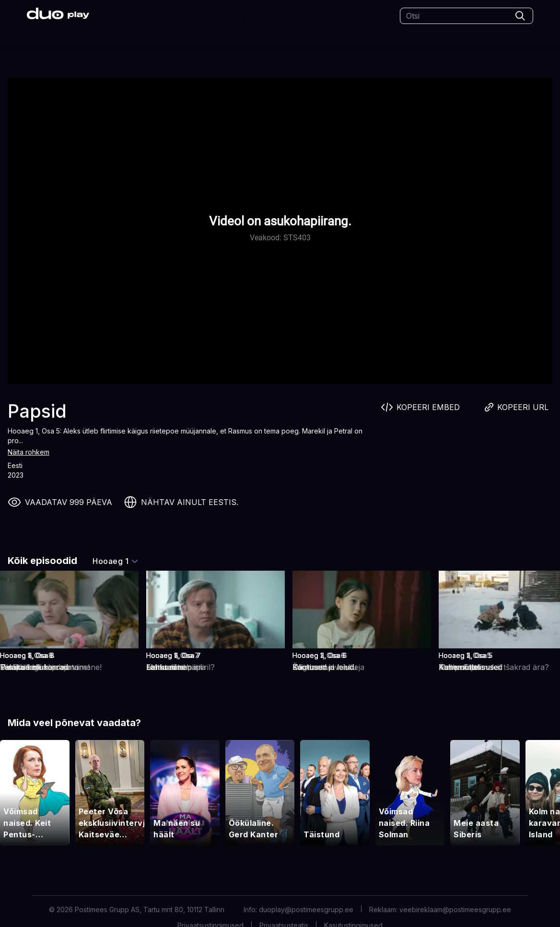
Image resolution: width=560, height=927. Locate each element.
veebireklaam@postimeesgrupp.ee (455, 909)
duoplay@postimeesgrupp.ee (306, 909)
